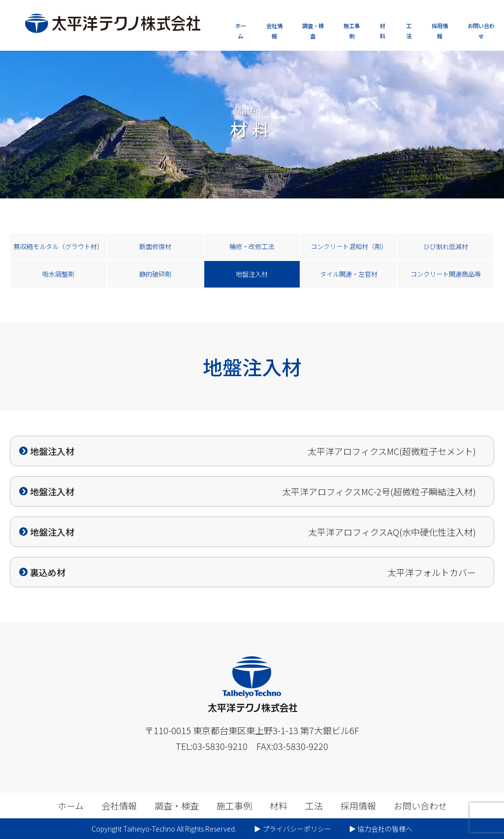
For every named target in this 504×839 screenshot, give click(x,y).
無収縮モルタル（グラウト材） (59, 246)
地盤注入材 (252, 274)
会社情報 (274, 31)
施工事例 (352, 31)
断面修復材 (155, 246)
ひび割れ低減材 (446, 246)
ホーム (241, 31)
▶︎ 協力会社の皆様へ (381, 829)
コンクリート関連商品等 (446, 274)
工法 (409, 31)
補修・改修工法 (252, 246)
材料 (383, 31)
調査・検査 (313, 31)
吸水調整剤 (58, 274)
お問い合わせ (481, 31)
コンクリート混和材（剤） (349, 246)
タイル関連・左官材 (349, 274)
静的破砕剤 (155, 274)
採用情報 (440, 31)
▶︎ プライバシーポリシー (293, 829)
